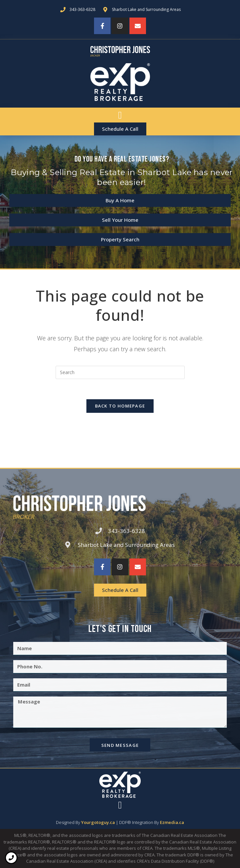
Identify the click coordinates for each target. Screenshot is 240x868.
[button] (120, 115)
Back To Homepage (120, 406)
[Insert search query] (120, 372)
